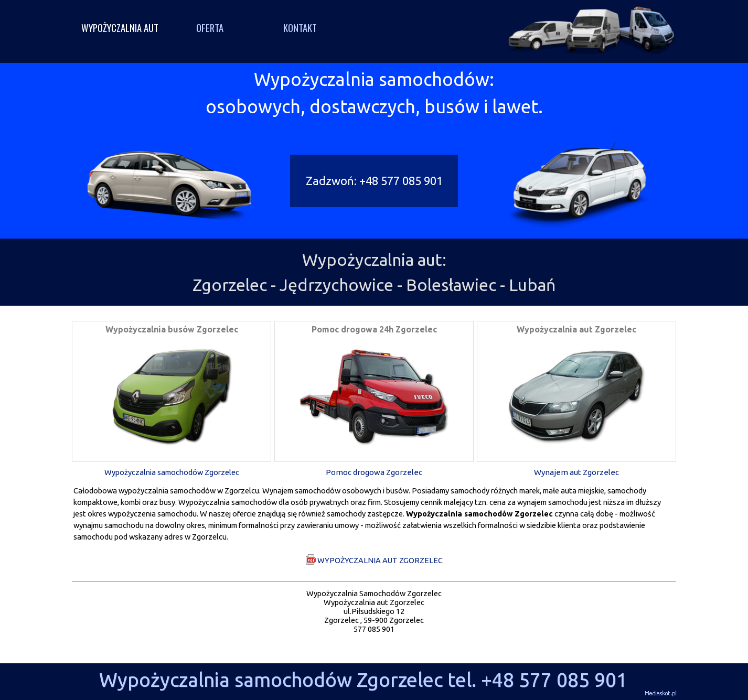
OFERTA (210, 28)
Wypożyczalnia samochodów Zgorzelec (172, 472)
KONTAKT (300, 28)
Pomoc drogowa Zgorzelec (374, 472)
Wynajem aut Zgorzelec (576, 472)
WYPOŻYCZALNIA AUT (120, 28)
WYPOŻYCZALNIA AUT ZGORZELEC (374, 559)
